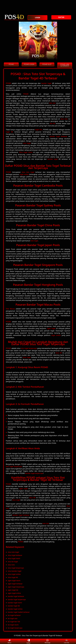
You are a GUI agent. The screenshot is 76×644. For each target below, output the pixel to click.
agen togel (51, 328)
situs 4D (59, 353)
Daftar (29, 641)
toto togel (27, 143)
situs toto (64, 119)
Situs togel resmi (26, 152)
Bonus (9, 641)
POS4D (8, 83)
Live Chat (66, 641)
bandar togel (46, 83)
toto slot (52, 103)
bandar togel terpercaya (34, 473)
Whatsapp (48, 641)
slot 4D (52, 123)
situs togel (27, 357)
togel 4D (9, 132)
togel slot (39, 130)
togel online (24, 174)
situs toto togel (28, 172)
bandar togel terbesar (58, 136)
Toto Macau (10, 309)
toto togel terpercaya (29, 348)
